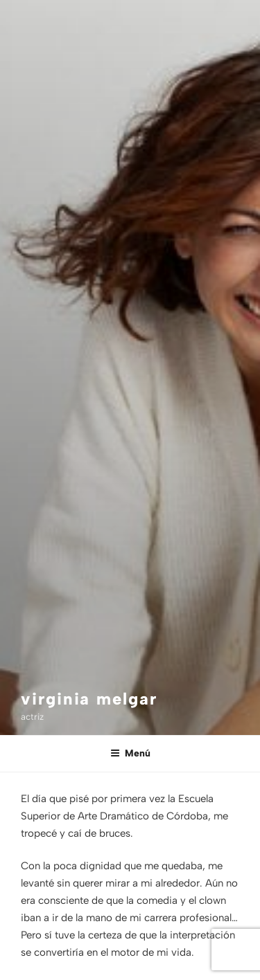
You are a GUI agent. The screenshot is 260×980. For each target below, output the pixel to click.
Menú (130, 753)
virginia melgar (89, 699)
